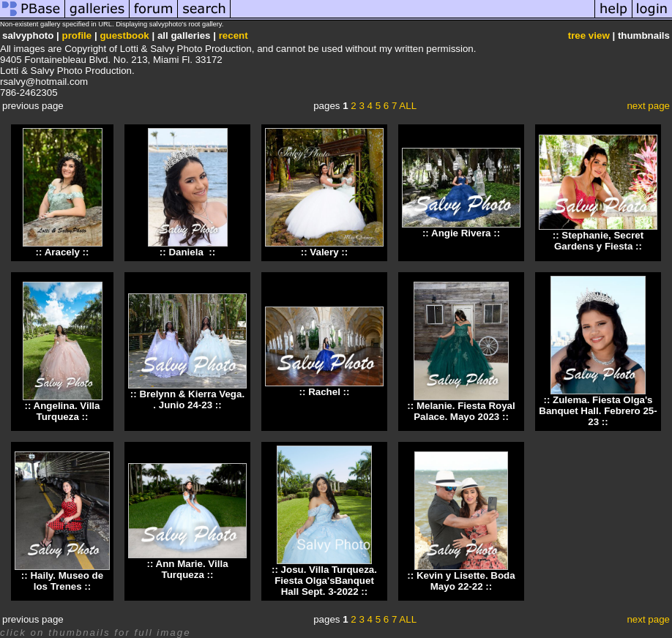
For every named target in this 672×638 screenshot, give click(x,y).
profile (77, 35)
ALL (408, 106)
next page (648, 106)
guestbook (124, 35)
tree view (589, 35)
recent (234, 35)
